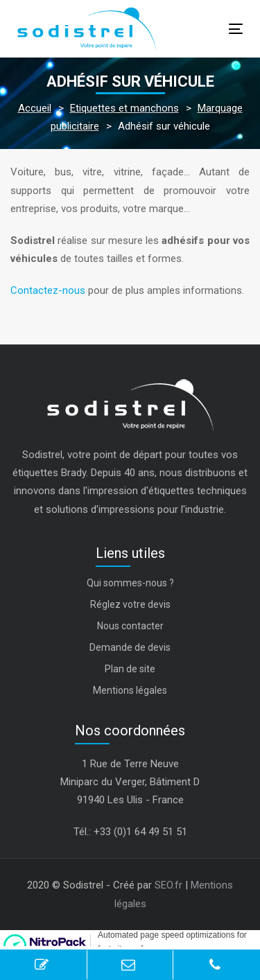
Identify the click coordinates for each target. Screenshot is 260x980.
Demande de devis (130, 647)
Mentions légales (130, 690)
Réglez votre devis (130, 604)
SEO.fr (168, 885)
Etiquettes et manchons (124, 108)
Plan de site (130, 669)
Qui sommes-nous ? (130, 583)
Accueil (35, 108)
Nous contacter (130, 626)
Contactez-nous (48, 290)
